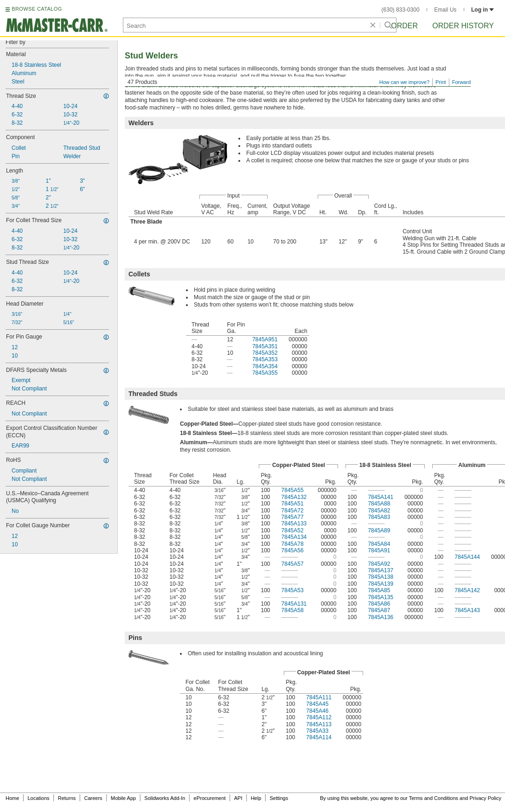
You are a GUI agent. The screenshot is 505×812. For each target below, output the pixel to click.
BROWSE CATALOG (37, 9)
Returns (67, 798)
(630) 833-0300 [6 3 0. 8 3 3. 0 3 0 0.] (401, 10)
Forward (461, 82)
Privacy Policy (486, 798)
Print (441, 82)
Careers (93, 798)
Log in (483, 10)
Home (12, 798)
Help (256, 798)
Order (404, 26)
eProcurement (210, 798)
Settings (279, 798)
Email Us (445, 10)
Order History (463, 26)
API (238, 798)
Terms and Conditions (434, 798)
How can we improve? (404, 82)
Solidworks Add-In (165, 798)
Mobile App (123, 798)
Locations (39, 798)
